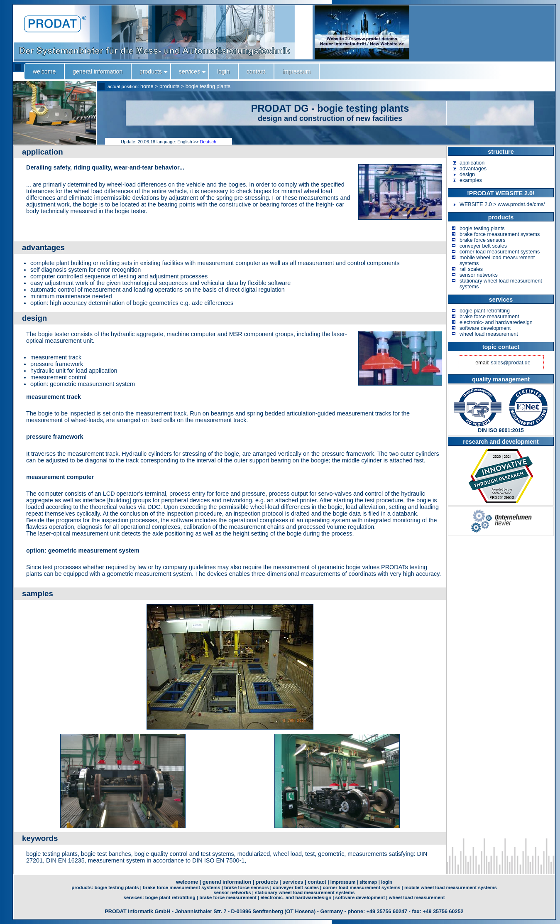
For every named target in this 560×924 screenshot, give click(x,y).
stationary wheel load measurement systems (305, 892)
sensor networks (479, 275)
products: (83, 887)
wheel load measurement (489, 334)
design (467, 174)
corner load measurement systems (500, 252)
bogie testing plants (208, 86)
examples (471, 180)
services (293, 882)
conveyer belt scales (483, 246)
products (169, 86)
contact (317, 882)
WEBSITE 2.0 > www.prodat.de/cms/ (502, 204)
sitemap (368, 882)
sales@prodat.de (510, 363)
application (472, 163)
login (387, 882)
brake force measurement (489, 317)
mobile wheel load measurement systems (451, 887)
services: (134, 897)
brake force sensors (483, 240)
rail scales (471, 269)
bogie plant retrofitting (485, 311)
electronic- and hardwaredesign (496, 322)
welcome (187, 882)
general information (227, 882)
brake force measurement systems (500, 234)
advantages (473, 169)
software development (485, 328)
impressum (343, 882)
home (147, 86)
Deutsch (208, 142)
